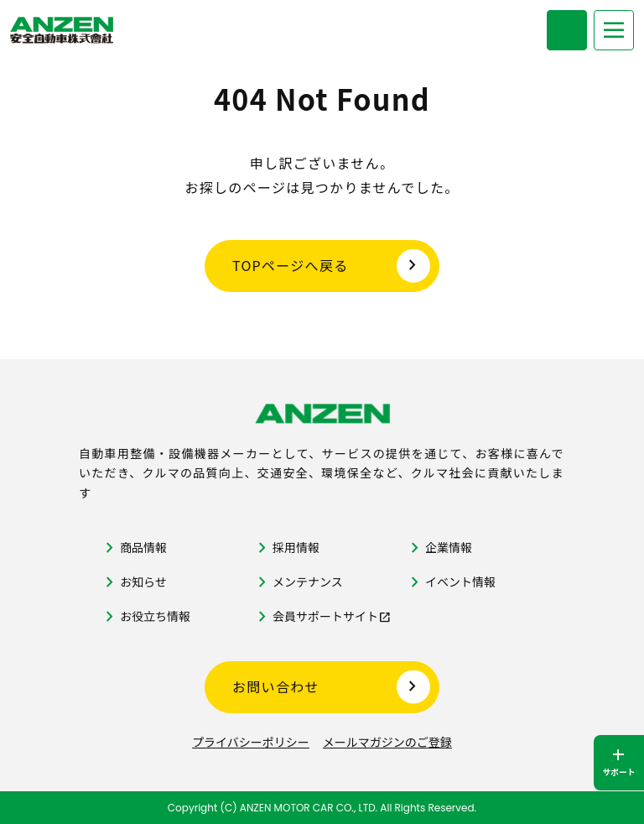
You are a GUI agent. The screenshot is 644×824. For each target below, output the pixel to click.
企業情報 (449, 547)
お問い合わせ (276, 686)
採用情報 (296, 547)
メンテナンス (308, 581)
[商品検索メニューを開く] (567, 30)
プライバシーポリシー (251, 742)
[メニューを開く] (614, 30)
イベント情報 (460, 581)
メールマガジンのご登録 (387, 742)
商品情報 (143, 547)
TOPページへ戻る (291, 265)
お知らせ (143, 581)
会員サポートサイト (325, 616)
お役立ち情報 (155, 616)
